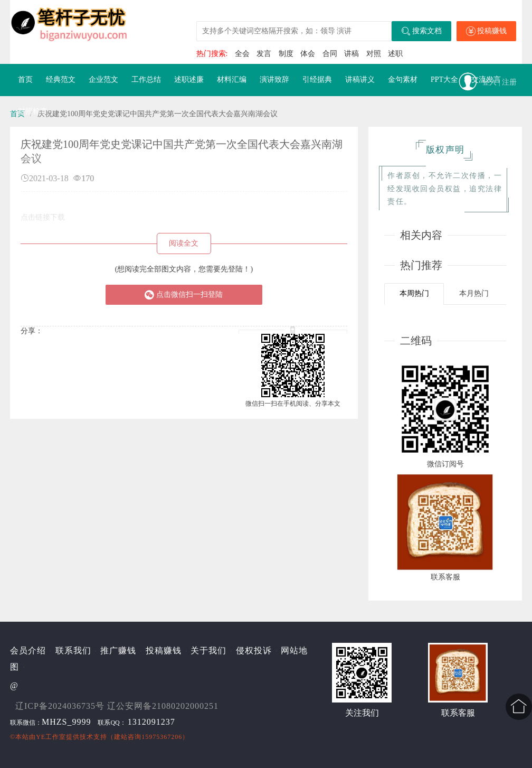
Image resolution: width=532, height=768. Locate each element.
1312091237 (151, 722)
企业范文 (103, 79)
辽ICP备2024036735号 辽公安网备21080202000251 (117, 706)
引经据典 (317, 79)
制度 (286, 54)
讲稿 (351, 54)
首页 (25, 79)
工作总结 (146, 79)
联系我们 (73, 650)
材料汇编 (232, 79)
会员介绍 (28, 650)
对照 (374, 54)
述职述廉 (189, 79)
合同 (330, 54)
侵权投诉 (254, 650)
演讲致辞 (274, 79)
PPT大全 (444, 79)
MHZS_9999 (66, 722)
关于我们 (208, 650)
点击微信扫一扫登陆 (184, 295)
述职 (395, 54)
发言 (264, 54)
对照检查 (33, 111)
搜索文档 (421, 31)
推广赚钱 (118, 650)
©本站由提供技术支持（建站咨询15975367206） (99, 737)
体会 (308, 54)
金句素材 (403, 79)
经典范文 (61, 79)
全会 (242, 54)
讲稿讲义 (360, 79)
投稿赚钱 (486, 31)
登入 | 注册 (499, 82)
